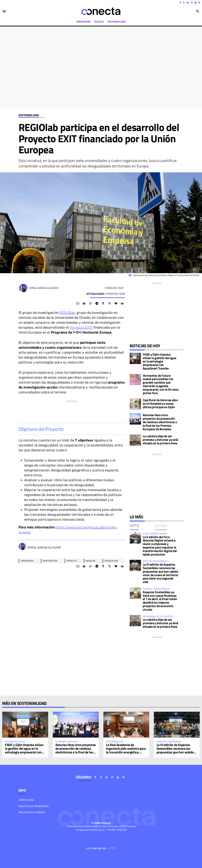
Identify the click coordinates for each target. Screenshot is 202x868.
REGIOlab (67, 313)
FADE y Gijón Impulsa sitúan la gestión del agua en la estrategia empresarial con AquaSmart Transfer (159, 361)
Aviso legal (26, 800)
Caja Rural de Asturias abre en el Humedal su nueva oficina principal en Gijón (160, 404)
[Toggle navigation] (4, 11)
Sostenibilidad (29, 115)
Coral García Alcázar (44, 288)
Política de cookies (32, 812)
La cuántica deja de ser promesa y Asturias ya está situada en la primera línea (160, 440)
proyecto (72, 561)
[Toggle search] (198, 11)
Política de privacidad (34, 806)
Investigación (50, 561)
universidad (27, 561)
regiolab (91, 561)
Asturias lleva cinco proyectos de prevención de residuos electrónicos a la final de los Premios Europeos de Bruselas (160, 422)
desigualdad (111, 561)
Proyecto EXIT (81, 327)
